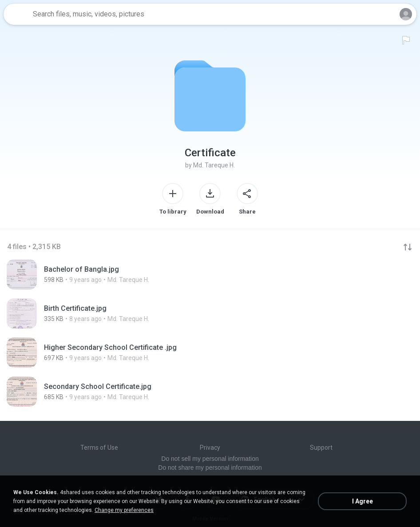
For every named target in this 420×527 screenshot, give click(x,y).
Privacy (210, 448)
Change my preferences (124, 510)
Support (321, 448)
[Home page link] (17, 14)
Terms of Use (99, 448)
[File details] (115, 274)
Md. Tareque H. (214, 165)
